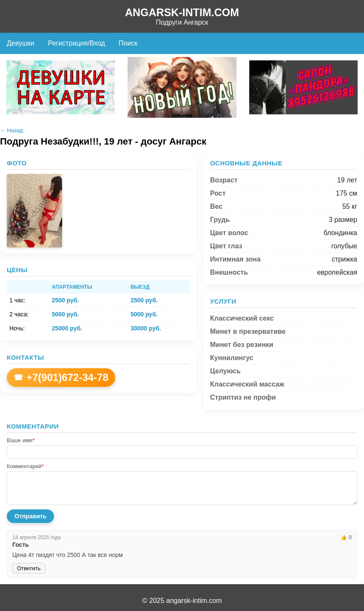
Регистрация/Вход (77, 43)
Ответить (29, 568)
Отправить (30, 516)
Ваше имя (21, 440)
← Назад (11, 130)
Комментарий (25, 466)
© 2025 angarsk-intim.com (182, 601)
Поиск (128, 43)
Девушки (21, 43)
